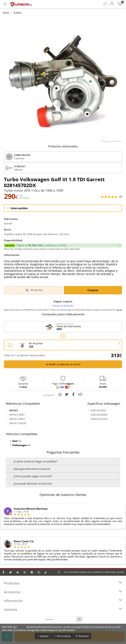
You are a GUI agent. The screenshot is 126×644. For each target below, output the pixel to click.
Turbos (17, 13)
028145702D (98, 411)
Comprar (93, 290)
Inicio (6, 13)
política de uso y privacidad (91, 630)
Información (63, 601)
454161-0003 (17, 419)
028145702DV (99, 415)
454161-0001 (17, 415)
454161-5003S (18, 423)
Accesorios (63, 592)
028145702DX (99, 419)
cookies (21, 627)
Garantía (63, 610)
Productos (63, 584)
